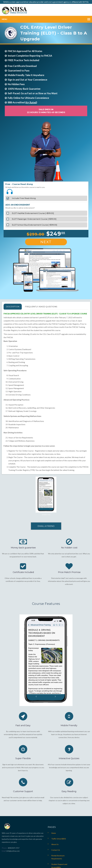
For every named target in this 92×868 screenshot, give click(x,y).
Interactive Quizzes (69, 758)
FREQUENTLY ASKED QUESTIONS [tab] (41, 307)
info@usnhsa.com (13, 851)
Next (46, 242)
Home (54, 833)
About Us (55, 844)
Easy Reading (69, 791)
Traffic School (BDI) (59, 839)
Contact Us (56, 850)
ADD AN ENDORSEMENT (18, 205)
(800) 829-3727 (13, 848)
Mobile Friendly (69, 725)
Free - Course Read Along (19, 184)
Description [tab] (13, 307)
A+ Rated (31, 102)
